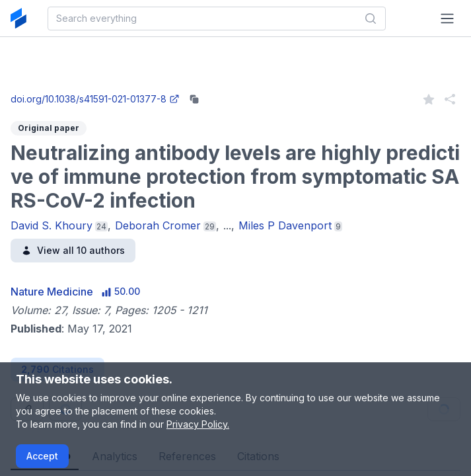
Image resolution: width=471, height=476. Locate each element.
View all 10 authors (73, 250)
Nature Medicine (52, 292)
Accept (42, 456)
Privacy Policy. (198, 424)
